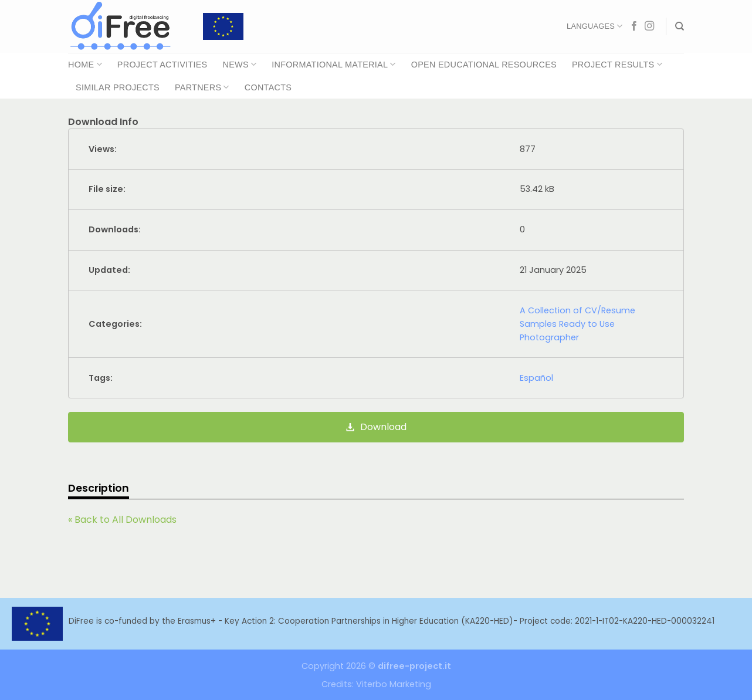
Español (536, 378)
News (239, 64)
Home (85, 64)
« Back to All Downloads (122, 520)
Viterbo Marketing (394, 684)
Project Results (617, 64)
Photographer (549, 337)
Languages (595, 26)
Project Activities (162, 65)
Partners (202, 87)
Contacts (268, 87)
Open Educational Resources (484, 65)
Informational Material (333, 64)
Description (99, 488)
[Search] (680, 26)
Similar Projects (118, 87)
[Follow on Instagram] (649, 26)
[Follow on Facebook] (634, 26)
